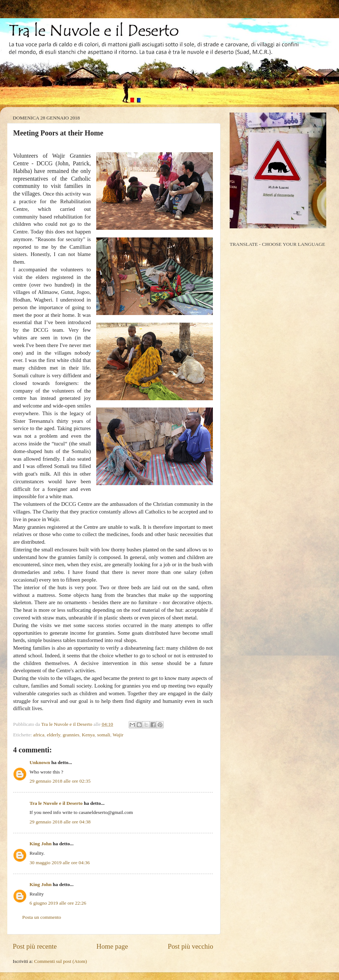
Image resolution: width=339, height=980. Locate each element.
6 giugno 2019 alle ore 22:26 (58, 903)
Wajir (118, 735)
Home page (112, 946)
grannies (71, 735)
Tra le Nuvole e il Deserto (56, 803)
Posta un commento (42, 917)
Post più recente (35, 946)
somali (104, 735)
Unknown (40, 762)
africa (39, 735)
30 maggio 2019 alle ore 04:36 (60, 863)
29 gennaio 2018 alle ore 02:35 (60, 781)
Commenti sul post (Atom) (60, 961)
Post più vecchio (190, 946)
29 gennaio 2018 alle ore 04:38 (60, 822)
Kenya (88, 735)
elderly (54, 735)
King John (40, 844)
